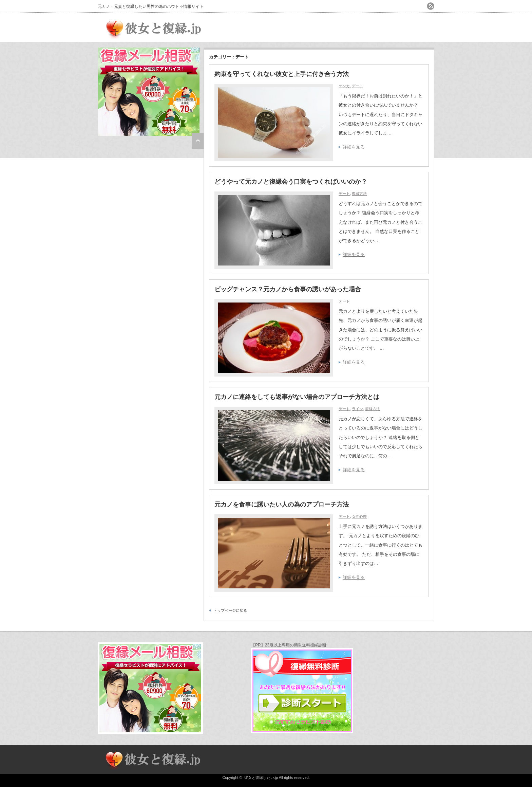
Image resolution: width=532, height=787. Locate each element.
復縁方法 (359, 194)
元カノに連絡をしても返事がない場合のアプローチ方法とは (297, 397)
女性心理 (359, 516)
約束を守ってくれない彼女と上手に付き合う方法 (282, 74)
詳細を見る (354, 147)
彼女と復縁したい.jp (261, 777)
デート (357, 86)
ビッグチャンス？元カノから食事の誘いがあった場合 (288, 289)
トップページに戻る (230, 610)
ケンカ (344, 86)
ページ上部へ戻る (198, 141)
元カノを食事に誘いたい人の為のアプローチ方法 (282, 505)
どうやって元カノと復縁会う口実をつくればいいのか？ (291, 182)
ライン (357, 409)
